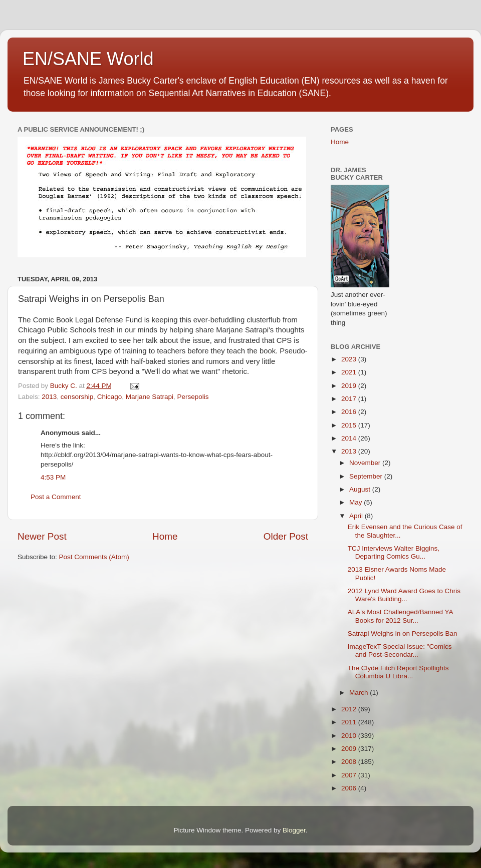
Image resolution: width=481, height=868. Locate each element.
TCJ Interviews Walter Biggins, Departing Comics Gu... (394, 552)
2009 (350, 749)
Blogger (294, 830)
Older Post (286, 536)
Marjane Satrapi (150, 397)
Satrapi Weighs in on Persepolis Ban (403, 633)
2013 (49, 397)
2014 (350, 438)
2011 (350, 722)
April (357, 516)
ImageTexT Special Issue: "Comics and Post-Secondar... (400, 650)
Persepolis (193, 397)
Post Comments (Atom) (94, 557)
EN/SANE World (88, 59)
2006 (350, 788)
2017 (350, 399)
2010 (350, 736)
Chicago (110, 397)
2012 (350, 709)
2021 (350, 372)
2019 (350, 386)
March (359, 693)
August (361, 489)
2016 (350, 412)
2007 (350, 775)
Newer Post (42, 536)
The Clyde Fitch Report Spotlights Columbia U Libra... (398, 672)
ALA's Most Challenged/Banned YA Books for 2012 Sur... (400, 616)
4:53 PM (53, 477)
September (367, 476)
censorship (77, 397)
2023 (350, 359)
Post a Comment (56, 497)
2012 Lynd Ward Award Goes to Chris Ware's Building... (404, 595)
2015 (350, 425)
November (366, 463)
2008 (350, 762)
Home (165, 536)
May (356, 502)
